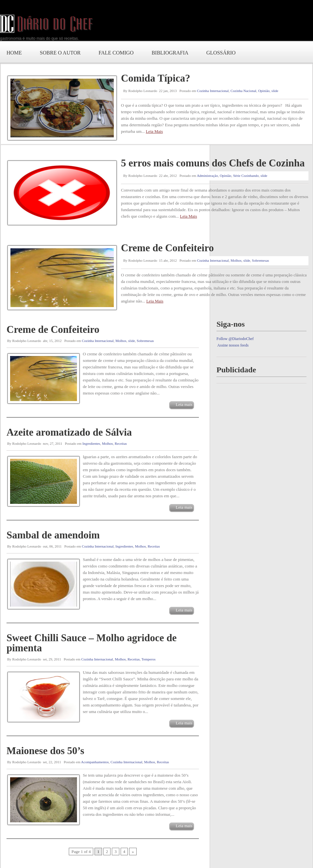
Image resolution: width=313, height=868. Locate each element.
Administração (208, 176)
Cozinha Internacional (213, 91)
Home (14, 53)
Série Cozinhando (246, 176)
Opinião (264, 91)
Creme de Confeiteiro (167, 248)
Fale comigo (116, 53)
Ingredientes (91, 443)
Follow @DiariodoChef (235, 339)
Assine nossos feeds (233, 345)
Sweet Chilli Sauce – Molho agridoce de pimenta (92, 643)
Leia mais (184, 404)
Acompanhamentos (95, 762)
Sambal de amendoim (53, 535)
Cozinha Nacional (243, 91)
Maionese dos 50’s (45, 751)
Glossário (221, 53)
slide (275, 91)
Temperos (149, 659)
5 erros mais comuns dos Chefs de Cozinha (213, 163)
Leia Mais (154, 131)
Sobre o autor (60, 53)
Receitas (121, 443)
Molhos (236, 260)
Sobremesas (261, 260)
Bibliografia (170, 53)
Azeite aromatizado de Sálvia (69, 432)
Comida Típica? (156, 78)
